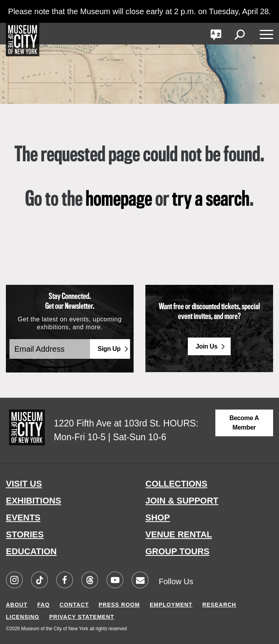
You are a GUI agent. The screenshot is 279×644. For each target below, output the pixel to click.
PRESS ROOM (119, 605)
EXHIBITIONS (34, 501)
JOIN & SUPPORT (182, 501)
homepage (119, 200)
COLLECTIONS (176, 484)
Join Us (207, 346)
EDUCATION (31, 551)
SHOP (158, 518)
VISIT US (24, 484)
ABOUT (17, 605)
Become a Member (244, 423)
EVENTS (23, 518)
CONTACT (74, 605)
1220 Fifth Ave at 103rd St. (107, 423)
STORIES (25, 534)
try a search (211, 200)
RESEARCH (219, 605)
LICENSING (23, 617)
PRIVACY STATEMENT (82, 617)
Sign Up (109, 349)
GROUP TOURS (177, 551)
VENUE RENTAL (179, 534)
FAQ (44, 605)
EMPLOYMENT (171, 605)
